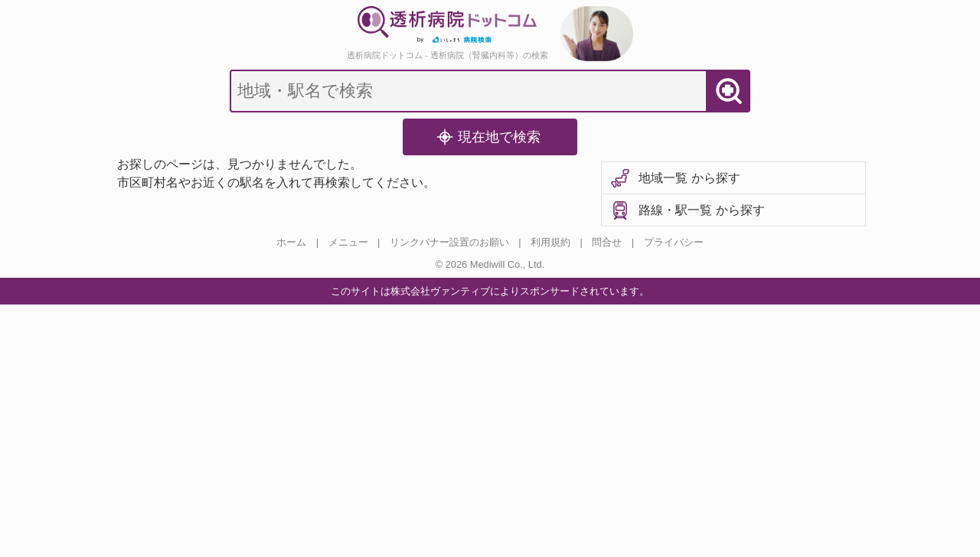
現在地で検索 (488, 137)
